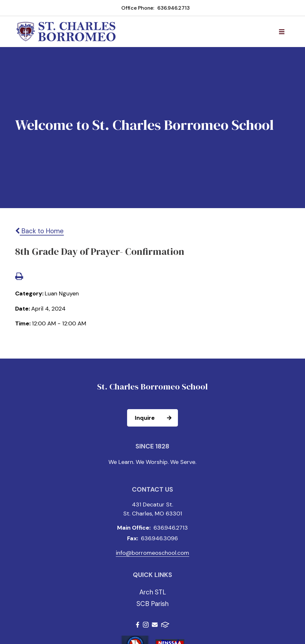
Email (155, 625)
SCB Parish (152, 604)
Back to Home (39, 231)
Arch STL (153, 592)
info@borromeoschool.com (152, 553)
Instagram (146, 625)
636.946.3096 (159, 538)
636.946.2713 (174, 8)
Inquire (156, 418)
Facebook (138, 625)
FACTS (165, 625)
